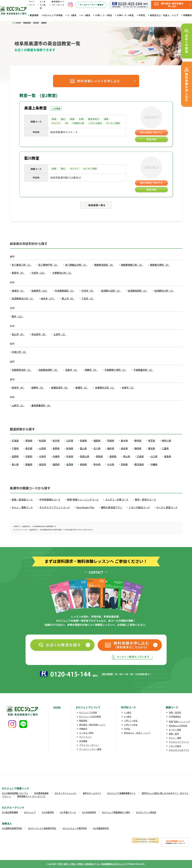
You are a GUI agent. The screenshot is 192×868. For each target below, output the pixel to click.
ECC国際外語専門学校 (12, 828)
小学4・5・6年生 (125, 15)
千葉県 (15, 448)
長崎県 (83, 464)
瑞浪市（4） (18, 388)
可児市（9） (88, 291)
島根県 (113, 456)
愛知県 (152, 448)
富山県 (83, 448)
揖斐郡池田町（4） (104, 265)
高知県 (43, 464)
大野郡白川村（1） (62, 273)
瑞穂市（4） (38, 388)
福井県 (111, 448)
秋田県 (43, 441)
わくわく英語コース (167, 507)
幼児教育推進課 (41, 793)
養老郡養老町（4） (41, 405)
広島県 (140, 456)
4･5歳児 (128, 716)
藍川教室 (32, 158)
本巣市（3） (128, 388)
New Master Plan (85, 507)
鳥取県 (99, 456)
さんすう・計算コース (117, 499)
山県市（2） (18, 405)
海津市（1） (18, 291)
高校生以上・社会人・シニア (164, 15)
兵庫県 (56, 456)
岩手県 (56, 441)
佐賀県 (70, 464)
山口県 (154, 456)
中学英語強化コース (50, 499)
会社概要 (83, 741)
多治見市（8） (39, 334)
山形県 (70, 441)
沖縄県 (154, 464)
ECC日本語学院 (89, 812)
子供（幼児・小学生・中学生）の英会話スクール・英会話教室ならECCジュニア (92, 864)
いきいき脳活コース (139, 507)
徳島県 (168, 456)
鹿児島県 (139, 464)
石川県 (97, 448)
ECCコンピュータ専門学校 (75, 828)
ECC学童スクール (68, 812)
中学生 (142, 15)
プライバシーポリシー (89, 745)
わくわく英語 (175, 730)
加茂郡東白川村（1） (23, 298)
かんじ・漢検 (175, 738)
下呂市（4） (88, 298)
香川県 (15, 464)
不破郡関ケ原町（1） (116, 370)
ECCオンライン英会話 (146, 812)
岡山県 (127, 456)
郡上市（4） (68, 298)
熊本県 (97, 464)
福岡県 (56, 464)
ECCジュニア (30, 812)
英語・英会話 (175, 712)
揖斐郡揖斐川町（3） (132, 265)
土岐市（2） (60, 334)
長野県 (56, 448)
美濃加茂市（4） (60, 388)
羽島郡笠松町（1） (22, 370)
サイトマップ (85, 737)
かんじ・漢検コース (22, 507)
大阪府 (43, 456)
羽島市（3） (72, 370)
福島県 (97, 441)
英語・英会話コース (22, 499)
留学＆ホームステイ (92, 793)
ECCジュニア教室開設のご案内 (116, 812)
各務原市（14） (40, 291)
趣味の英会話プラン (112, 507)
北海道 (15, 441)
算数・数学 (174, 734)
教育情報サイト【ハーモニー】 (32, 796)
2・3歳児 (72, 15)
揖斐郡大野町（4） (160, 265)
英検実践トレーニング (179, 721)
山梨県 (43, 448)
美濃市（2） (82, 388)
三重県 (165, 448)
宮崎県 (124, 464)
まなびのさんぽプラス (179, 750)
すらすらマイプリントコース (55, 507)
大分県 (111, 464)
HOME (57, 707)
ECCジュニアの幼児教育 (90, 716)
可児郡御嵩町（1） (65, 291)
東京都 (29, 448)
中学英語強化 (175, 716)
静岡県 (138, 448)
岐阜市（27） (48, 298)
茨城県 (111, 441)
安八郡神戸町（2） (48, 265)
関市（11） (18, 316)
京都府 (29, 456)
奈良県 (70, 456)
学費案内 (83, 729)
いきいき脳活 (175, 746)
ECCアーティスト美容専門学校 (42, 828)
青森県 (29, 441)
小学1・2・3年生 (104, 15)
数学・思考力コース (145, 499)
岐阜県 (124, 448)
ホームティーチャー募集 (90, 749)
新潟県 (70, 448)
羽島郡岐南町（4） (48, 370)
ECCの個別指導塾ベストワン (15, 793)
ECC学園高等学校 (101, 828)
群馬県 (138, 441)
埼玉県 (152, 441)
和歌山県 (85, 456)
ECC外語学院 (48, 812)
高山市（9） (18, 334)
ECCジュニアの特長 (53, 15)
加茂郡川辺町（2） (111, 291)
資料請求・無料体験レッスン (92, 725)
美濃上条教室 (36, 108)
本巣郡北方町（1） (105, 388)
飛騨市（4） (91, 370)
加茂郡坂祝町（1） (138, 291)
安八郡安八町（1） (22, 265)
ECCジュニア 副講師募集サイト (121, 793)
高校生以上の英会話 (178, 726)
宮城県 (83, 441)
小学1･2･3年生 (131, 721)
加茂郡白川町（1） (164, 291)
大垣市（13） (39, 273)
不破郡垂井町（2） (143, 370)
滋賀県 (15, 456)
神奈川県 (166, 441)
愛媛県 (29, 464)
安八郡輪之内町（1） (76, 265)
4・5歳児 (86, 15)
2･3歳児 (128, 712)
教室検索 (34, 15)
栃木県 (124, 441)
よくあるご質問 (43, 5)
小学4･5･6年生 (131, 725)
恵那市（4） (18, 273)
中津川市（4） (19, 352)
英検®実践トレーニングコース (83, 499)
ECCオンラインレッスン (66, 793)
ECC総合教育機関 (10, 812)
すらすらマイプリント (179, 742)
